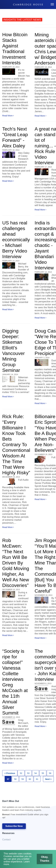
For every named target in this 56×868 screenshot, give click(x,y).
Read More (8, 116)
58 (15, 779)
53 (28, 773)
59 (23, 779)
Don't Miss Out (27, 810)
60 (30, 779)
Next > (48, 779)
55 (43, 773)
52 (21, 773)
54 (36, 773)
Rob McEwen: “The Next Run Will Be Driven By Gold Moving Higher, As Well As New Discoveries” (16, 563)
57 (8, 779)
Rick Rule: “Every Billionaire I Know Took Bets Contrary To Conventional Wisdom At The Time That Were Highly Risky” (16, 445)
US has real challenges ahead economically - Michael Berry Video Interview (16, 240)
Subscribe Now (14, 826)
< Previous (10, 773)
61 (37, 779)
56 (50, 773)
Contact (6, 840)
